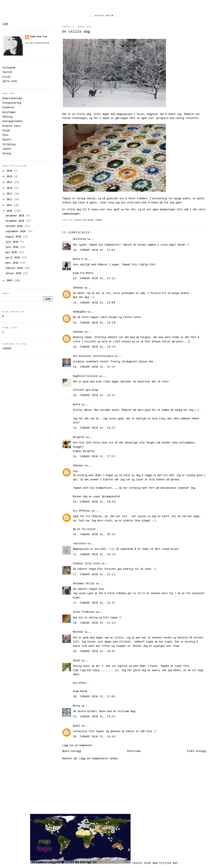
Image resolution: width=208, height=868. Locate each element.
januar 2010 (14, 274)
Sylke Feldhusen (84, 612)
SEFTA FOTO (10, 82)
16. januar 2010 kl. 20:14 (94, 535)
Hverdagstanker (12, 121)
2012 (10, 200)
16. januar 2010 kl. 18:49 (94, 502)
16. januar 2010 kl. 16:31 (94, 428)
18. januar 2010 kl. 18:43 (94, 651)
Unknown (78, 288)
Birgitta (79, 437)
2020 (10, 171)
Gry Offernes (82, 511)
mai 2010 (12, 253)
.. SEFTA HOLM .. (104, 16)
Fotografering (12, 103)
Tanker (99, 220)
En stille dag (76, 32)
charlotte (79, 544)
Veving (7, 154)
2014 (10, 188)
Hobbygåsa (79, 312)
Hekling (7, 117)
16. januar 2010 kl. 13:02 (94, 250)
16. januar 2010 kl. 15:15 (94, 367)
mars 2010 (13, 263)
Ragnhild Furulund (85, 376)
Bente (77, 405)
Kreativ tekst (12, 126)
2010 (10, 211)
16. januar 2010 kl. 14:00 (94, 303)
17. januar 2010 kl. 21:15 (94, 603)
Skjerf (7, 140)
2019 (10, 177)
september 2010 (16, 232)
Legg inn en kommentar (77, 746)
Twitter (7, 72)
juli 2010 (13, 242)
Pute (5, 135)
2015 (10, 182)
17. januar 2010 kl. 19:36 (94, 555)
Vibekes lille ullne (87, 564)
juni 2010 (13, 247)
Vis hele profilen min (37, 43)
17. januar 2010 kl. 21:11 (94, 575)
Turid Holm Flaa (38, 37)
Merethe (78, 632)
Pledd (6, 131)
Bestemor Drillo (84, 584)
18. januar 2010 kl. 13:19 (94, 623)
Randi (77, 661)
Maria (77, 706)
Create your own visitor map (155, 863)
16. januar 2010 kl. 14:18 (94, 323)
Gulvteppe (9, 112)
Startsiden (134, 751)
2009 (10, 281)
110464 (7, 349)
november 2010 (16, 221)
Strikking (9, 145)
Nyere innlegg (71, 751)
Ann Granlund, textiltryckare (93, 356)
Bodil (77, 726)
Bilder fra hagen (84, 220)
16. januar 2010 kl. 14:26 (94, 347)
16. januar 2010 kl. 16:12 (94, 395)
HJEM (5, 24)
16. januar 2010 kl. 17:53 (94, 457)
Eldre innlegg (196, 751)
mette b (78, 259)
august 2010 (14, 237)
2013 (10, 194)
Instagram (9, 68)
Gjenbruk (8, 108)
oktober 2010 (15, 226)
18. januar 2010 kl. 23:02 (94, 697)
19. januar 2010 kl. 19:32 (94, 717)
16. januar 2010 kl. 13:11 (94, 279)
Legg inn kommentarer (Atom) (99, 759)
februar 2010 (15, 268)
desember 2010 (16, 216)
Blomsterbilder (12, 99)
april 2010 (13, 258)
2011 (10, 205)
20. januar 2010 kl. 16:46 (94, 737)
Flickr (7, 77)
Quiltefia (79, 239)
